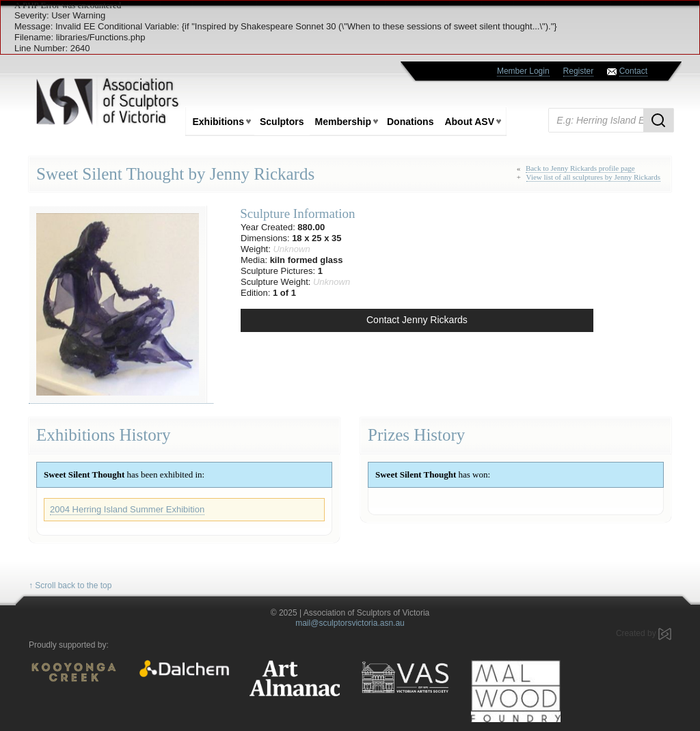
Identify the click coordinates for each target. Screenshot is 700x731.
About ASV (469, 122)
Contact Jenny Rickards (417, 320)
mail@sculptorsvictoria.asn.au (350, 623)
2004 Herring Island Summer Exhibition (127, 509)
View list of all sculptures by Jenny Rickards (593, 177)
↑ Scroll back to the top (70, 585)
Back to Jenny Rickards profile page (580, 168)
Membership (343, 122)
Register (579, 71)
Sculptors (282, 122)
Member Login (523, 71)
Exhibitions (218, 122)
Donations (410, 122)
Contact (633, 71)
